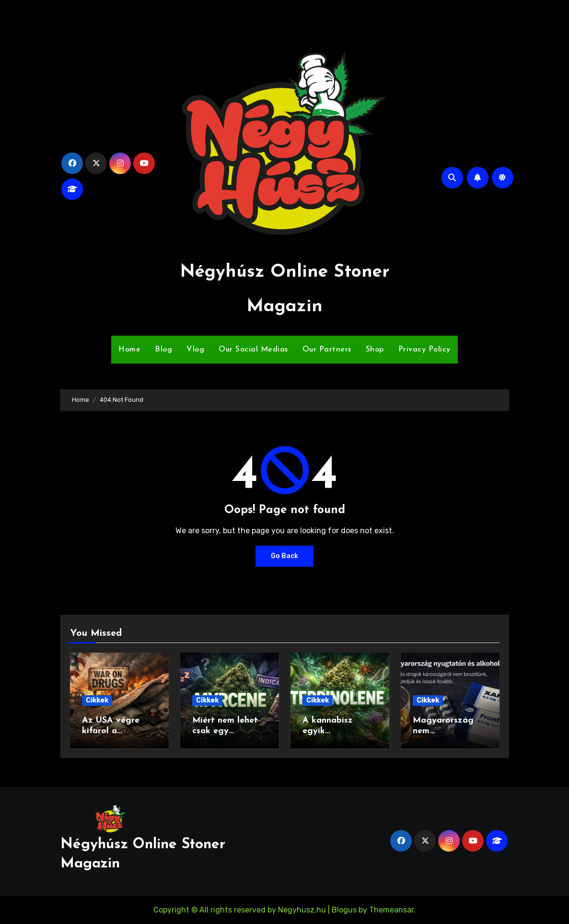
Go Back (284, 556)
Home (129, 350)
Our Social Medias (253, 350)
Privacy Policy (424, 350)
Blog (163, 350)
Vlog (195, 350)
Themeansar (391, 910)
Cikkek (97, 700)
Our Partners (327, 350)
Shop (375, 350)
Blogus (344, 910)
